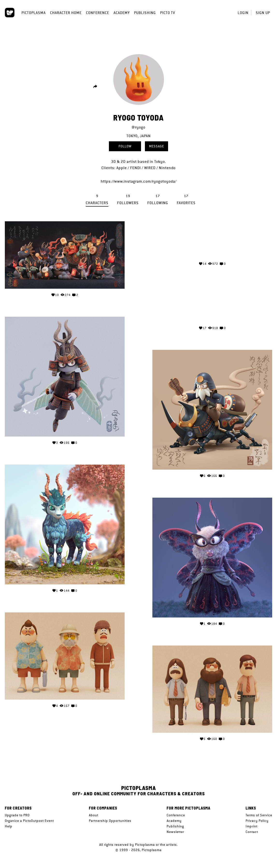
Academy (122, 13)
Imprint (252, 826)
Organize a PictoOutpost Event (29, 821)
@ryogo (138, 127)
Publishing (145, 13)
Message (156, 146)
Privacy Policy (257, 821)
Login (243, 13)
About (94, 815)
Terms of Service (259, 815)
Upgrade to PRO (17, 815)
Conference (98, 13)
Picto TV (168, 13)
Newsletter (175, 832)
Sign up (263, 13)
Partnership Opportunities (110, 821)
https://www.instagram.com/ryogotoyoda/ (139, 181)
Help (9, 826)
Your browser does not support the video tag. (212, 239)
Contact (252, 832)
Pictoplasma (34, 13)
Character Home (66, 13)
